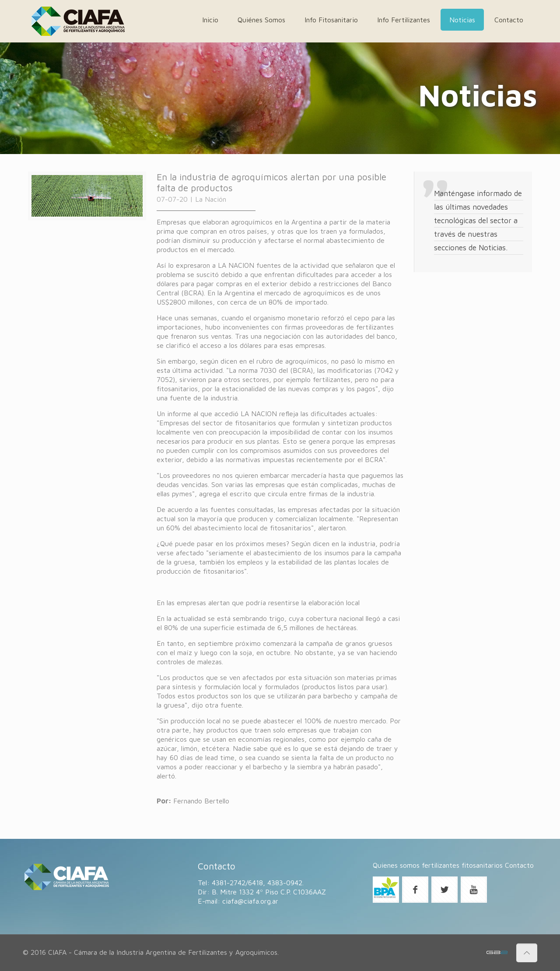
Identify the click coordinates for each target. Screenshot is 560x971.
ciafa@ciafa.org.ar (250, 901)
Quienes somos (396, 865)
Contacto (519, 865)
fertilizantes (441, 865)
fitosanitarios (482, 865)
